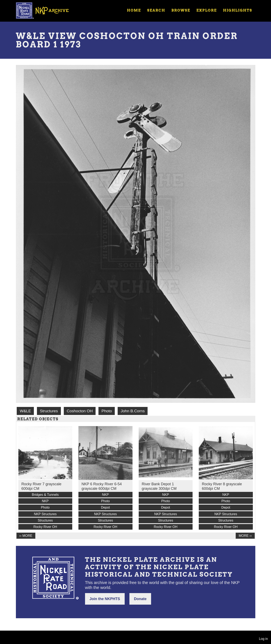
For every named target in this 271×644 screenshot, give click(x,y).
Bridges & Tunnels (45, 495)
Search (156, 10)
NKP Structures (45, 514)
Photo (107, 411)
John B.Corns (133, 411)
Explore (207, 10)
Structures (49, 411)
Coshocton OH (80, 411)
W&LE (25, 411)
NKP (45, 501)
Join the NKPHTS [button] (105, 599)
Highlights (237, 10)
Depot (105, 507)
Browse (181, 10)
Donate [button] (140, 599)
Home (134, 10)
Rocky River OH (45, 527)
